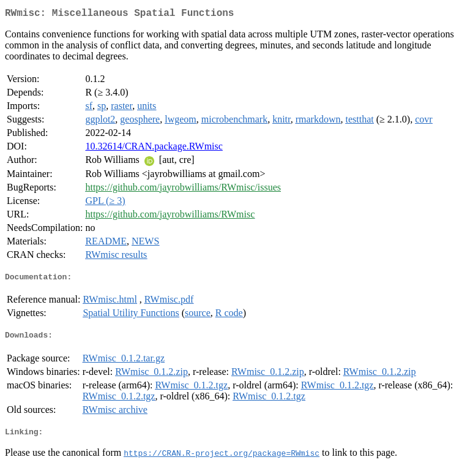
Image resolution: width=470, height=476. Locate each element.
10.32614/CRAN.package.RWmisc (154, 149)
